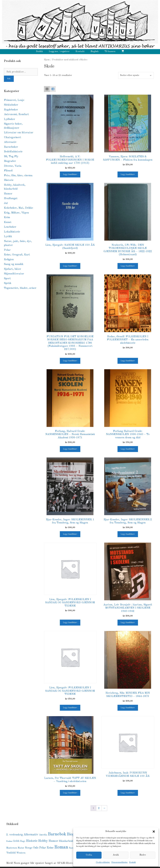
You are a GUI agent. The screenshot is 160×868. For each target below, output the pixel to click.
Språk (8, 283)
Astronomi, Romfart (16, 114)
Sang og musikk (14, 264)
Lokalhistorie (12, 232)
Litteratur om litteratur (19, 133)
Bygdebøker (11, 110)
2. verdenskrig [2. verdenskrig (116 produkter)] (15, 835)
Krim (7, 217)
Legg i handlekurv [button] (70, 174)
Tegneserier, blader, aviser (20, 288)
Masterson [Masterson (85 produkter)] (12, 848)
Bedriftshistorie (13, 152)
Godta (89, 855)
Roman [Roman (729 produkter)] (61, 847)
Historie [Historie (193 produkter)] (32, 841)
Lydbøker (10, 119)
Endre (143, 855)
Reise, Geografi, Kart (17, 255)
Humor (8, 194)
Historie (9, 180)
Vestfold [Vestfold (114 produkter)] (11, 853)
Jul (6, 203)
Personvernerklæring (120, 862)
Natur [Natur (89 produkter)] (21, 848)
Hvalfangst (11, 198)
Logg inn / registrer (59, 52)
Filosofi (8, 171)
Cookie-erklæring (103, 862)
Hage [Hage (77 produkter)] (23, 841)
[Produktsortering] (136, 75)
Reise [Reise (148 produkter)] (50, 848)
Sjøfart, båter (12, 269)
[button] (154, 832)
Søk (9, 79)
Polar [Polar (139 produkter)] (43, 848)
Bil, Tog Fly (11, 156)
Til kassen (110, 52)
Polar (7, 250)
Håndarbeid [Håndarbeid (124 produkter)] (66, 841)
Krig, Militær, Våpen (16, 213)
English (95, 52)
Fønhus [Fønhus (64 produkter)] (9, 841)
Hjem (47, 60)
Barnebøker (11, 147)
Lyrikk (8, 236)
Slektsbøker (11, 105)
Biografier (10, 161)
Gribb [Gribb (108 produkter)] (16, 841)
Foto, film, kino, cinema (18, 175)
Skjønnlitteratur (14, 274)
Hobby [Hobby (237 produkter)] (43, 841)
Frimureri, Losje (14, 100)
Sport (7, 279)
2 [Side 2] (99, 808)
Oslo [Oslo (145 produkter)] (36, 848)
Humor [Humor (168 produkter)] (53, 841)
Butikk (39, 52)
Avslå (116, 855)
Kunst (8, 222)
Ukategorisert (12, 137)
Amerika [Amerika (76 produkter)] (43, 835)
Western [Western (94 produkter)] (21, 853)
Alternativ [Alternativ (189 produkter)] (31, 835)
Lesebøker (10, 227)
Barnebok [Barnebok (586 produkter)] (57, 834)
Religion (9, 260)
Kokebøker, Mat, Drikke (18, 208)
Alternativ (10, 142)
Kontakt (132, 862)
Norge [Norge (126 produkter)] (29, 848)
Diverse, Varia (13, 166)
